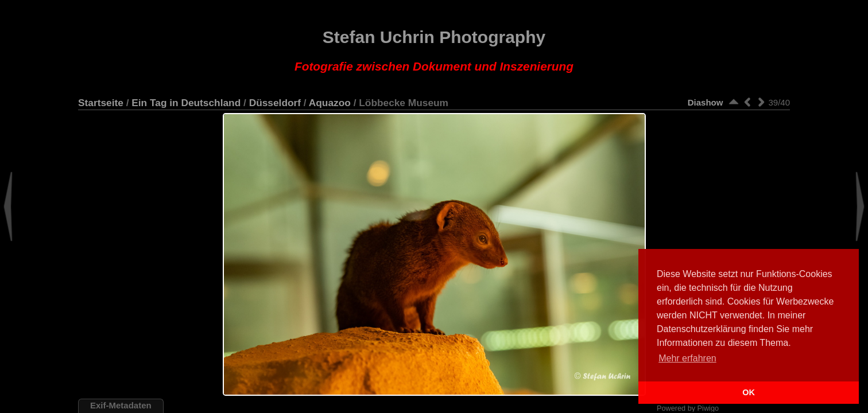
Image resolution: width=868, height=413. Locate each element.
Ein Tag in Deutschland (186, 103)
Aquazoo (330, 103)
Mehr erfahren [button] (687, 358)
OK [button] (749, 392)
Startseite (101, 103)
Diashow (706, 102)
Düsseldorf (275, 103)
